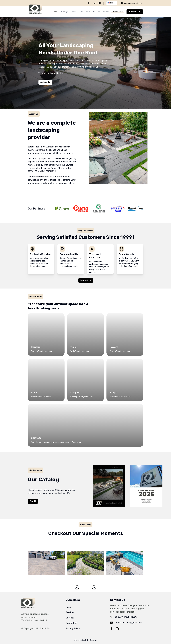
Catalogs (65, 12)
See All (31, 502)
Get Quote (45, 82)
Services (105, 12)
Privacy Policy (73, 628)
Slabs (81, 12)
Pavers (74, 12)
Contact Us (135, 12)
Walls (88, 12)
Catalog (70, 618)
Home (56, 12)
